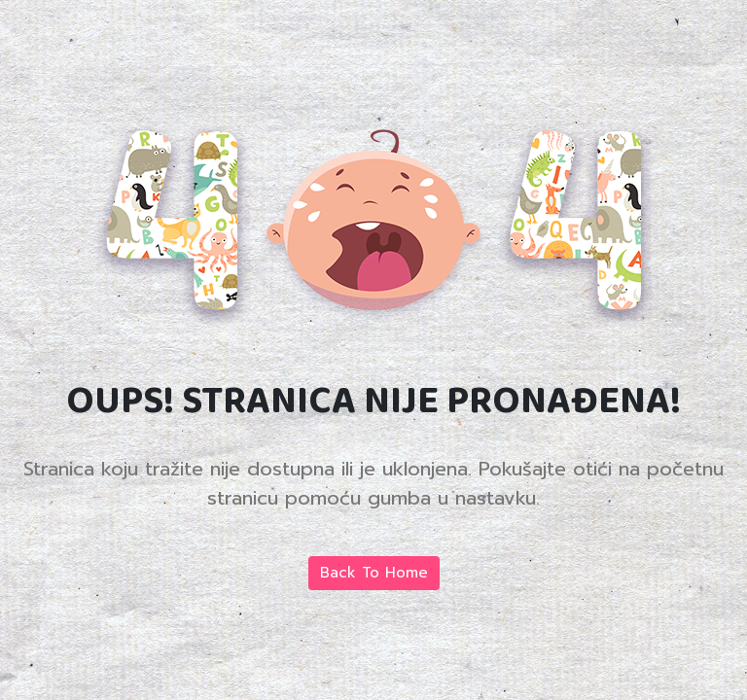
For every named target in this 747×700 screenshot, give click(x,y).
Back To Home (374, 573)
